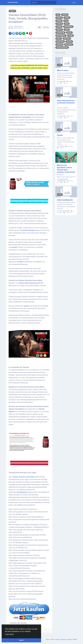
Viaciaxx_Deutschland (18, 623)
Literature (60, 33)
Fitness (59, 24)
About (48, 639)
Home (67, 30)
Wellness (69, 44)
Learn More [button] (9, 634)
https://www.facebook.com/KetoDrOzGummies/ (66, 103)
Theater (59, 44)
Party (59, 38)
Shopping (60, 41)
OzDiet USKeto (62, 116)
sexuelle (14, 247)
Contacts (63, 639)
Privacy (57, 639)
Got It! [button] (21, 640)
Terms (53, 639)
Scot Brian (61, 146)
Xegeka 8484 (62, 81)
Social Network (13, 3)
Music (69, 33)
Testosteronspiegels (28, 230)
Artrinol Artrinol (18, 27)
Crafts (59, 18)
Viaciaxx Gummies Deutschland (20, 117)
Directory (69, 639)
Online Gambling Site (65, 200)
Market (75, 639)
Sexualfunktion (22, 492)
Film (66, 21)
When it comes (63, 70)
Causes (65, 15)
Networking (61, 36)
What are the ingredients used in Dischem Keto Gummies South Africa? (66, 169)
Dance (67, 18)
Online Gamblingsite (64, 211)
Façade (60, 135)
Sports (69, 41)
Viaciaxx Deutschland (16, 409)
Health (12, 11)
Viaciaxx (27, 306)
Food (67, 24)
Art (58, 15)
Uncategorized (62, 47)
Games (59, 27)
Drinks (59, 21)
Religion (67, 38)
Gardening (68, 27)
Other (70, 36)
